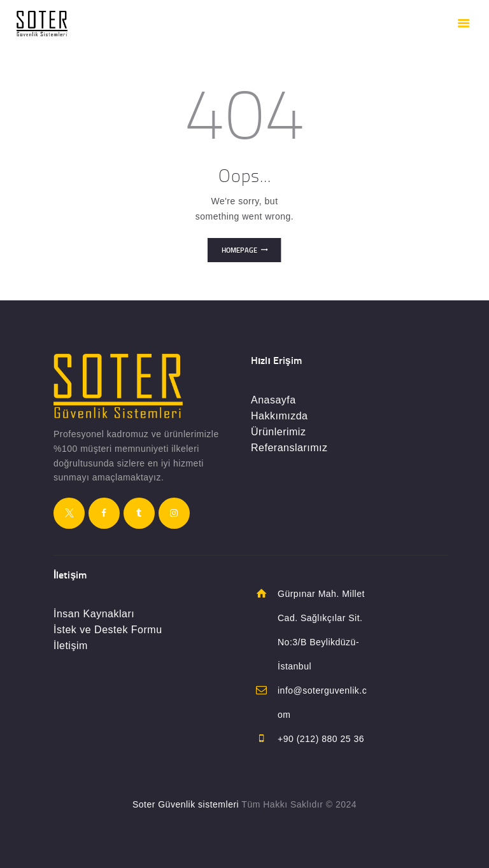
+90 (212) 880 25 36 (321, 739)
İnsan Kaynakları (94, 614)
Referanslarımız (289, 448)
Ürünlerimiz (278, 432)
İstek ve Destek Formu (108, 630)
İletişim (71, 646)
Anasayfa (273, 400)
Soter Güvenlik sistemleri (186, 804)
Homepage (239, 250)
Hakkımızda (279, 416)
